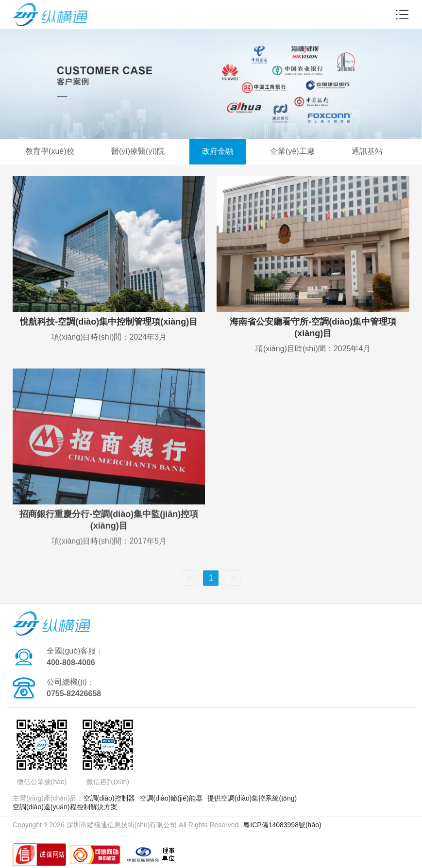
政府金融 (218, 151)
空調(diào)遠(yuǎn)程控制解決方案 (65, 807)
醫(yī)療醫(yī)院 (138, 151)
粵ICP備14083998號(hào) (282, 825)
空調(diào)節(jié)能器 (171, 798)
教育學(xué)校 (50, 151)
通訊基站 (367, 151)
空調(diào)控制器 (109, 798)
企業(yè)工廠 (292, 151)
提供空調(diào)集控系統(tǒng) (252, 798)
